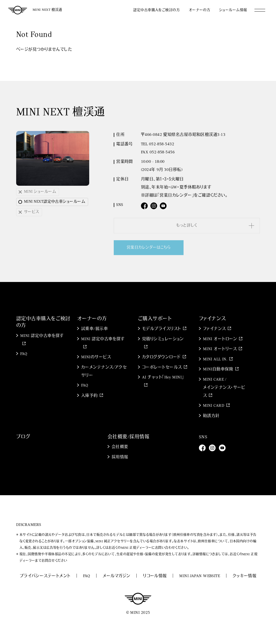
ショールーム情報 (233, 10)
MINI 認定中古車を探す (42, 336)
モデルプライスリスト (162, 329)
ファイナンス (214, 329)
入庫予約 (89, 396)
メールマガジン (117, 576)
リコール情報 (155, 576)
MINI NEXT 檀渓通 (47, 10)
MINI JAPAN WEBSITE (200, 576)
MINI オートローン (220, 339)
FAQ (24, 354)
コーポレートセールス (162, 368)
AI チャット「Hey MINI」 (163, 378)
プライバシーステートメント (45, 576)
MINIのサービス (96, 357)
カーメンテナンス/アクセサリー (104, 372)
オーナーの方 (200, 10)
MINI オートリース (220, 349)
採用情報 (120, 457)
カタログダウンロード (161, 357)
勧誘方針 (211, 416)
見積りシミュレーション (163, 339)
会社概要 (120, 447)
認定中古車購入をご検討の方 (156, 10)
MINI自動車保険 (218, 369)
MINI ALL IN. (215, 359)
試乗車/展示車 (94, 329)
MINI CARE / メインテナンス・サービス (224, 388)
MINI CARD (214, 406)
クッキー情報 (245, 576)
